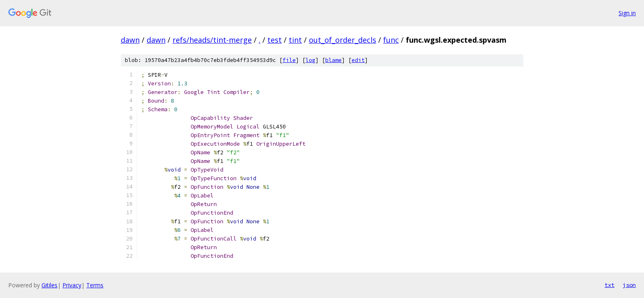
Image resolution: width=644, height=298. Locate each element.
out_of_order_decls (343, 40)
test (275, 40)
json (629, 285)
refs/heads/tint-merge (212, 40)
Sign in (627, 13)
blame (333, 60)
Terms (95, 285)
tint (295, 40)
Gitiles (49, 285)
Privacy (72, 285)
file (289, 60)
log (310, 60)
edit (358, 60)
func (391, 40)
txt (609, 285)
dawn (130, 40)
